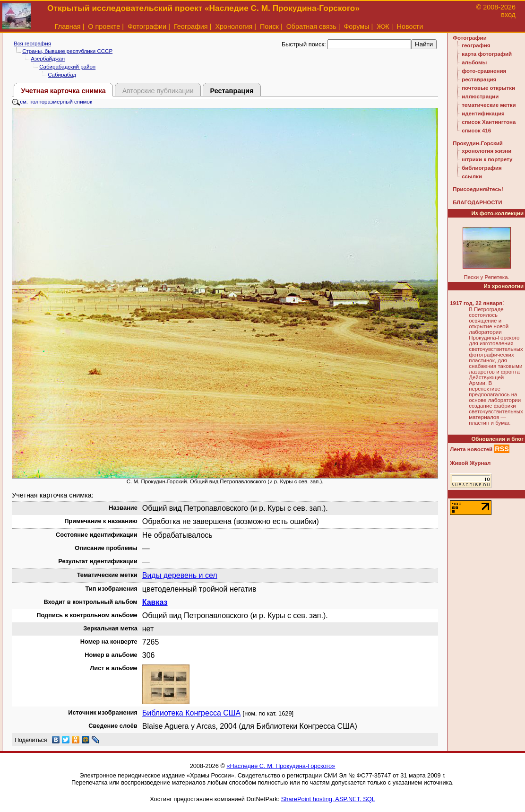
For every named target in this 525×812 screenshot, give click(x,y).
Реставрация (232, 91)
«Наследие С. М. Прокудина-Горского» (281, 766)
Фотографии (147, 26)
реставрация (479, 79)
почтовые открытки (488, 88)
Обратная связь (311, 26)
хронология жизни (486, 151)
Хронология (234, 26)
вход (508, 15)
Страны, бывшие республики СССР (67, 51)
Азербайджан (48, 59)
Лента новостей (471, 449)
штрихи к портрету (487, 159)
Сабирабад (62, 75)
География (191, 26)
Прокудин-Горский (478, 143)
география (476, 45)
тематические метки (489, 105)
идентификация (483, 114)
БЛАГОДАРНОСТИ (477, 202)
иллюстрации (480, 96)
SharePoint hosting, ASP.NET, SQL (328, 799)
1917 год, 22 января (476, 303)
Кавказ (155, 602)
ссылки (472, 176)
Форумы (356, 26)
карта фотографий (487, 54)
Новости (410, 26)
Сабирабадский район (67, 67)
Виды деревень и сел (180, 575)
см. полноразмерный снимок (52, 102)
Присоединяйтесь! (478, 189)
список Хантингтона (489, 122)
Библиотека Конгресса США (191, 713)
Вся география (32, 44)
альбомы (474, 62)
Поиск (269, 26)
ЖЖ (383, 26)
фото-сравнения (484, 71)
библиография (482, 168)
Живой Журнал (470, 463)
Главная (68, 26)
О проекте (104, 26)
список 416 (476, 131)
